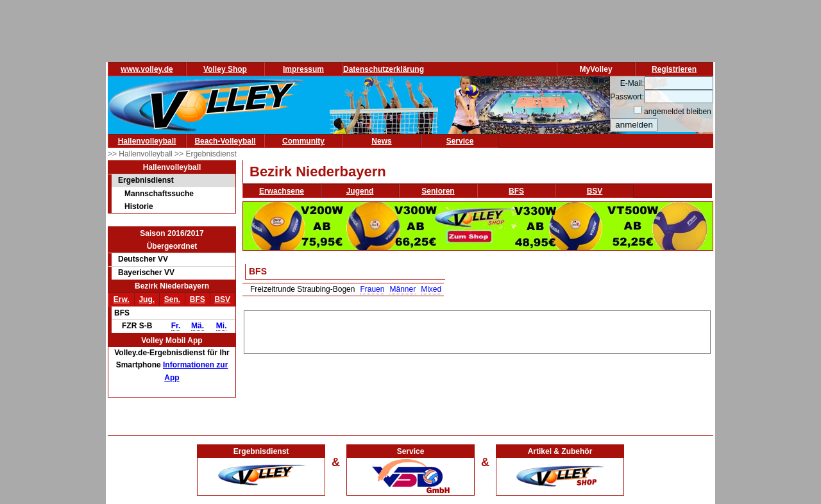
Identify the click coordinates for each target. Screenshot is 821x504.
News (381, 141)
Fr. (176, 326)
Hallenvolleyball (147, 141)
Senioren (438, 191)
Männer (402, 289)
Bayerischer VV (146, 273)
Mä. (198, 326)
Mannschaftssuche (159, 194)
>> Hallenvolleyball (141, 154)
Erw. (122, 299)
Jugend (360, 191)
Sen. (172, 299)
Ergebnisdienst (146, 180)
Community (303, 141)
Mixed (431, 289)
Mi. (222, 326)
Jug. (147, 299)
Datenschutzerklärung (384, 69)
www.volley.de (147, 69)
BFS (198, 299)
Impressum (303, 69)
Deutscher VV (143, 259)
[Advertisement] (477, 330)
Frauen (372, 289)
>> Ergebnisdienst (206, 154)
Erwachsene (282, 191)
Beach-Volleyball (225, 141)
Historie (139, 206)
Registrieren (674, 69)
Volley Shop (225, 69)
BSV (222, 299)
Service (460, 141)
